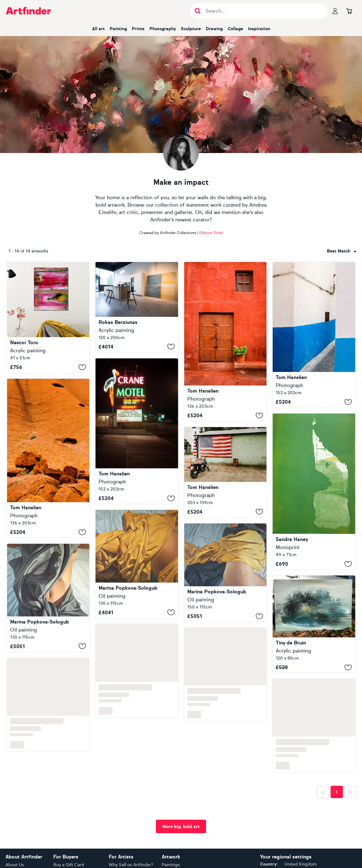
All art (98, 29)
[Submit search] (198, 11)
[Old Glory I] (226, 472)
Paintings (171, 865)
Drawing (214, 29)
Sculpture (191, 29)
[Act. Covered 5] (48, 598)
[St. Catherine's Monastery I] (226, 341)
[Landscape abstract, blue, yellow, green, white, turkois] (314, 624)
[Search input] (262, 11)
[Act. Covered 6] (226, 573)
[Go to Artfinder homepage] (28, 11)
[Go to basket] (349, 11)
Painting (118, 29)
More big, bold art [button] (181, 827)
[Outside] (314, 491)
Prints (138, 29)
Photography (163, 29)
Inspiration (259, 29)
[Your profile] (335, 11)
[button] (342, 251)
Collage (235, 29)
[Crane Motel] (137, 431)
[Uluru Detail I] (48, 458)
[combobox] (342, 251)
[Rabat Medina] (314, 335)
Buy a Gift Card (69, 865)
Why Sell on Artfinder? (131, 865)
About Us (15, 865)
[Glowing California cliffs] (48, 317)
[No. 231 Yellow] (137, 307)
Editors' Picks (211, 233)
